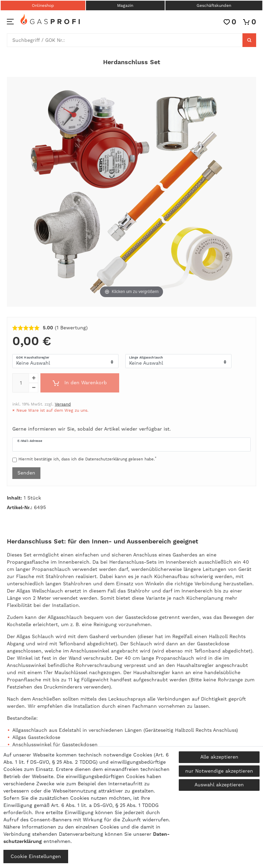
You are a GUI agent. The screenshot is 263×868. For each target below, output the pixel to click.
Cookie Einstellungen (36, 856)
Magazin (125, 5)
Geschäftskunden (214, 5)
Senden (26, 473)
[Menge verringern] (34, 388)
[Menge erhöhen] (34, 378)
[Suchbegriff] (125, 40)
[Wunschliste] (230, 22)
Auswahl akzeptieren (219, 785)
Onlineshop (43, 5)
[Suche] (249, 40)
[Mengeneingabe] (21, 383)
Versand (63, 404)
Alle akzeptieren (219, 757)
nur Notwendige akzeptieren (219, 771)
